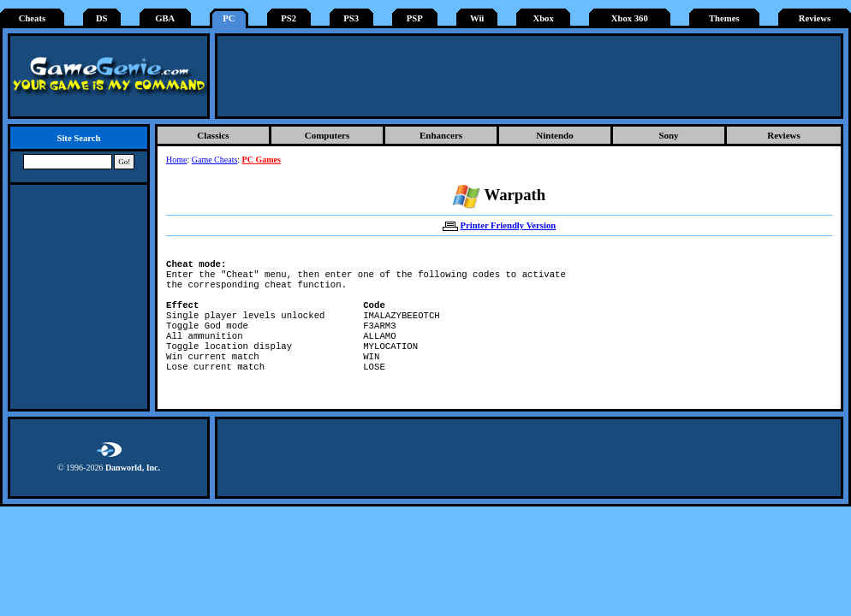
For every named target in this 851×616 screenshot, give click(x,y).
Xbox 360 (630, 18)
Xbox (543, 18)
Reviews (815, 18)
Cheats (32, 18)
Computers (327, 135)
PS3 (351, 18)
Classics (213, 135)
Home (176, 160)
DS (102, 18)
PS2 (289, 18)
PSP (415, 18)
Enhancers (441, 135)
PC (229, 18)
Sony (668, 135)
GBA (165, 18)
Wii (477, 18)
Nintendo (554, 135)
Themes (724, 18)
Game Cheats (215, 160)
